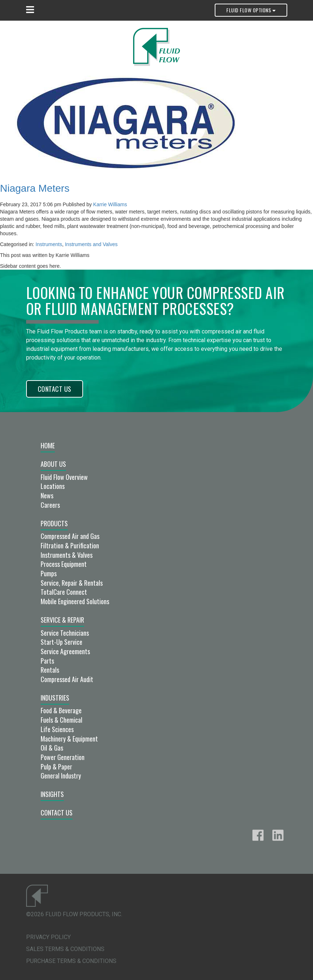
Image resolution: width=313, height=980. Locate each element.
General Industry (61, 776)
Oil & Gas (52, 748)
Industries (55, 698)
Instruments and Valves (91, 244)
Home (48, 445)
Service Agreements (65, 651)
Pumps (49, 573)
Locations (53, 486)
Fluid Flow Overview (64, 477)
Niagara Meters (35, 188)
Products (54, 523)
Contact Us (55, 389)
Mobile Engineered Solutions (75, 601)
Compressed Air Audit (67, 679)
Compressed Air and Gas (70, 536)
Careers (50, 505)
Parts (47, 661)
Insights (52, 794)
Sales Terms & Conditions (65, 949)
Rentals (50, 670)
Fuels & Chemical (61, 720)
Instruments (49, 244)
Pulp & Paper (56, 767)
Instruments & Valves (67, 555)
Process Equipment (64, 564)
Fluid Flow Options (251, 10)
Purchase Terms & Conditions (71, 961)
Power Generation (63, 757)
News (47, 495)
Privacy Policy (48, 937)
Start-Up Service (61, 642)
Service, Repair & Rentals (72, 583)
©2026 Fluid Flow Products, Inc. (74, 914)
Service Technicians (65, 633)
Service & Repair (62, 620)
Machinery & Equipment (69, 739)
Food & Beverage (61, 710)
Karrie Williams (110, 204)
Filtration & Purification (70, 545)
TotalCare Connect (64, 592)
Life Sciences (57, 729)
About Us (53, 464)
